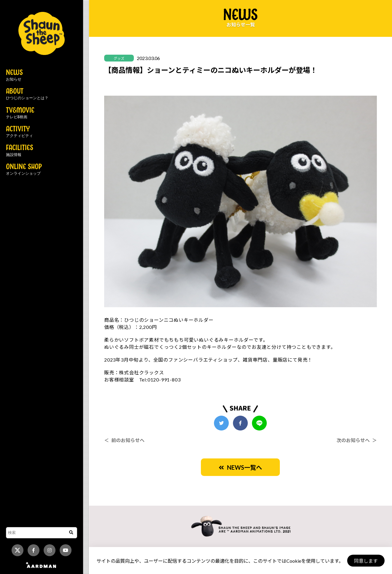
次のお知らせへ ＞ (357, 440)
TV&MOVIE (20, 113)
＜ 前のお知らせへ (124, 440)
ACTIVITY (19, 132)
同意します (366, 561)
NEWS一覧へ (240, 467)
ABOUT (27, 94)
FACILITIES (20, 151)
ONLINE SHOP (24, 170)
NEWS (14, 75)
